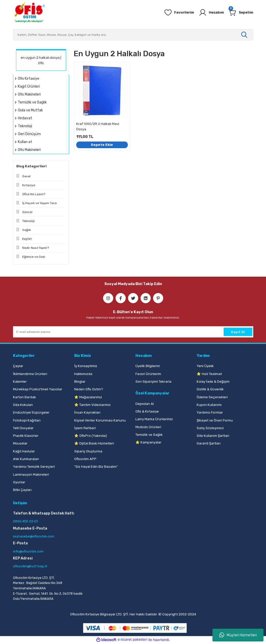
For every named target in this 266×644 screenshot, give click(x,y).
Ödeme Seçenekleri (212, 397)
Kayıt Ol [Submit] (238, 332)
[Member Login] (209, 13)
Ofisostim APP (85, 459)
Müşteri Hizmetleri (238, 635)
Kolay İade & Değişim (213, 382)
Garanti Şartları (209, 443)
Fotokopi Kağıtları (27, 420)
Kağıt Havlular (24, 451)
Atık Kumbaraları (26, 459)
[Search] (133, 35)
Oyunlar (19, 482)
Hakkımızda (83, 374)
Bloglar (80, 382)
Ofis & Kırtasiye (147, 411)
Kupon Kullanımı (209, 405)
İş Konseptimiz (86, 366)
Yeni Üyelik (205, 366)
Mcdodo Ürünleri (148, 427)
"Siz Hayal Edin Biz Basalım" (96, 467)
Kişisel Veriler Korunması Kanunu (100, 420)
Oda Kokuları (23, 405)
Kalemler (20, 382)
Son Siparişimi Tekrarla (153, 382)
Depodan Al (145, 404)
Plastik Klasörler (26, 436)
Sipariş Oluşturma (88, 451)
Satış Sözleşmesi (210, 428)
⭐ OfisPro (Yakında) (91, 436)
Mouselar (20, 443)
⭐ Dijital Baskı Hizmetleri (94, 443)
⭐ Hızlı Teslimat (209, 374)
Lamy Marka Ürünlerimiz (154, 419)
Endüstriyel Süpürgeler (31, 412)
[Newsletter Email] (133, 332)
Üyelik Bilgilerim (148, 366)
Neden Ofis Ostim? (89, 389)
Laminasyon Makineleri (31, 475)
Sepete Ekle (102, 144)
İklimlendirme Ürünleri (30, 374)
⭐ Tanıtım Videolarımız (92, 405)
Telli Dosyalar (23, 428)
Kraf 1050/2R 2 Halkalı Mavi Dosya (98, 126)
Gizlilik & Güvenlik (210, 389)
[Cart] (240, 13)
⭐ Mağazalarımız (88, 397)
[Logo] (29, 13)
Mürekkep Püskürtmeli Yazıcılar (38, 389)
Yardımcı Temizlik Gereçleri (34, 467)
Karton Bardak (24, 397)
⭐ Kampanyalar (148, 442)
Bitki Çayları (22, 490)
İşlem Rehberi (85, 428)
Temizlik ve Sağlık (149, 435)
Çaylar (18, 366)
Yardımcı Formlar (210, 412)
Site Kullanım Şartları (213, 436)
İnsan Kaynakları (87, 412)
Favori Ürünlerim (148, 374)
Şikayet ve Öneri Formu (215, 420)
